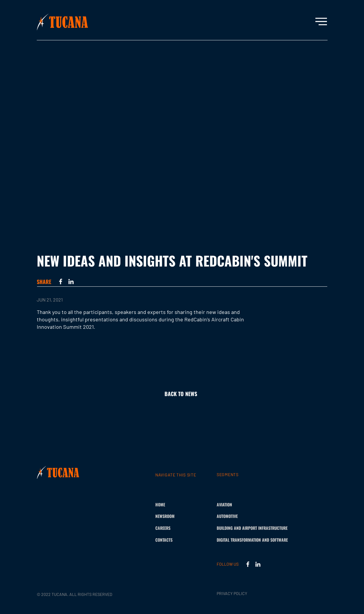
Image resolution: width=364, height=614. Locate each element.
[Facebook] (61, 282)
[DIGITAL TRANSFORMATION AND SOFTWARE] (262, 540)
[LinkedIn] (71, 282)
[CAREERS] (172, 528)
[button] (321, 21)
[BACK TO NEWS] (182, 394)
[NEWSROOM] (172, 516)
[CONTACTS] (172, 540)
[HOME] (172, 505)
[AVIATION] (234, 505)
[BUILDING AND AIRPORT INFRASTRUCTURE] (261, 528)
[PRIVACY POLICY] (234, 594)
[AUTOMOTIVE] (234, 516)
